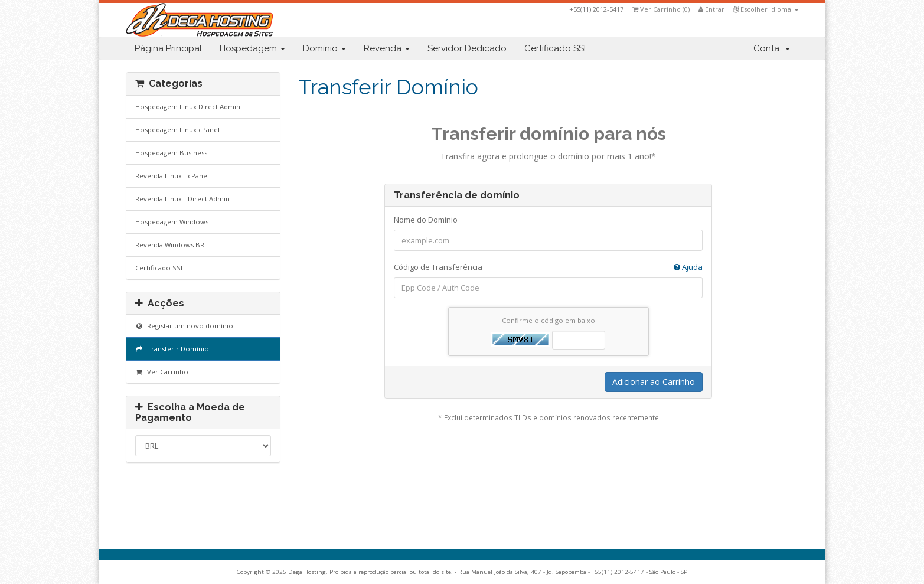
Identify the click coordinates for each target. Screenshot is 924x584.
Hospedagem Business (171, 153)
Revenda (387, 48)
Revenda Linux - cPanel (172, 176)
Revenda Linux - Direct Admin (182, 199)
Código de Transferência (548, 267)
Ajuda (688, 267)
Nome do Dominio (426, 220)
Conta (772, 48)
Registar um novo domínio (185, 326)
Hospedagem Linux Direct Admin (188, 107)
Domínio (324, 48)
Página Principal (168, 48)
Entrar (711, 9)
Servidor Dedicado (467, 48)
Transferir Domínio (172, 349)
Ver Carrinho (162, 372)
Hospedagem (252, 48)
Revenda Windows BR (170, 245)
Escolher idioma (766, 9)
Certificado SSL (556, 48)
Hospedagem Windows (172, 222)
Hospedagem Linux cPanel (177, 130)
